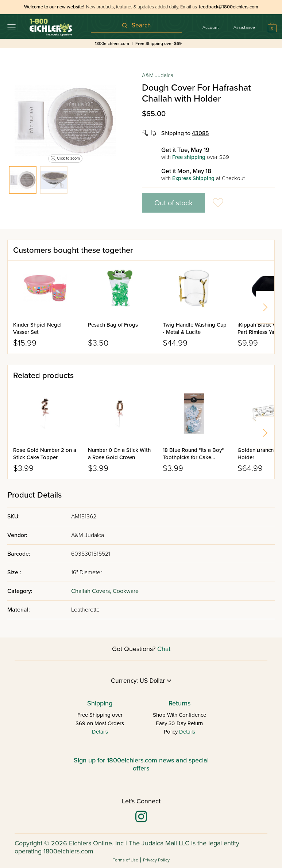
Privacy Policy (156, 860)
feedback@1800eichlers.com (229, 7)
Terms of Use (125, 860)
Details (100, 732)
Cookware (126, 591)
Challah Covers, (92, 591)
